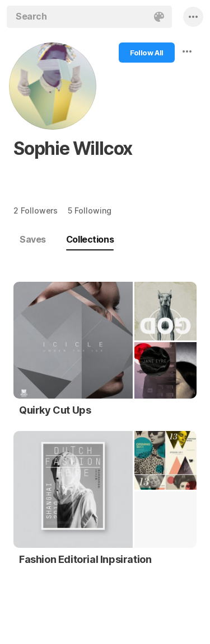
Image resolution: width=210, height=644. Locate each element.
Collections (90, 239)
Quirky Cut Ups (55, 410)
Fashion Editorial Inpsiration (85, 559)
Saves (33, 239)
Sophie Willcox (73, 148)
